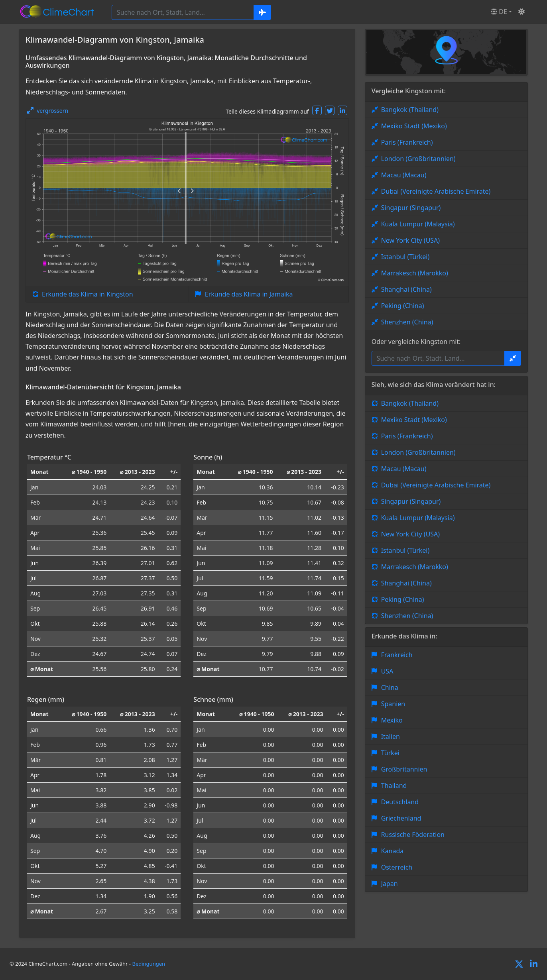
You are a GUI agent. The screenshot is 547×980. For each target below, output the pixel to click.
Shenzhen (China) (407, 322)
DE (499, 12)
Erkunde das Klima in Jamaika (249, 294)
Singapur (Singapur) (411, 208)
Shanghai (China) (406, 289)
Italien (391, 736)
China (390, 687)
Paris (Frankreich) (407, 142)
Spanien (393, 704)
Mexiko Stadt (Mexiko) (414, 126)
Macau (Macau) (404, 175)
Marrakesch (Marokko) (415, 273)
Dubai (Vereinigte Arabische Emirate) (436, 191)
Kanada (393, 851)
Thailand (394, 786)
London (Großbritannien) (418, 159)
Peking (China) (403, 306)
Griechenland (401, 818)
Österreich (397, 867)
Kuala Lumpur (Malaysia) (418, 224)
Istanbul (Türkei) (405, 257)
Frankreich (397, 655)
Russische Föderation (413, 835)
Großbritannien (404, 769)
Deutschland (400, 802)
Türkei (390, 753)
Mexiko (392, 720)
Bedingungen (149, 964)
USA (387, 671)
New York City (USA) (411, 240)
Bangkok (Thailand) (410, 110)
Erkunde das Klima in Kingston (88, 294)
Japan (390, 884)
